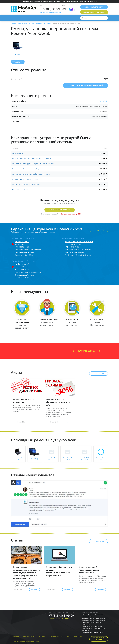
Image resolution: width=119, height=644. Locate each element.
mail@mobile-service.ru (32, 250)
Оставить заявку (94, 12)
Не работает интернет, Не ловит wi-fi (26, 184)
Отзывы (42, 636)
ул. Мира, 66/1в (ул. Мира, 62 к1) (79, 241)
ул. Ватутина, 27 (22, 264)
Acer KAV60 (103, 101)
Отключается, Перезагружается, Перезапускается (31, 169)
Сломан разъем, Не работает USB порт (26, 179)
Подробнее (36, 422)
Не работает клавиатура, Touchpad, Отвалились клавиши (33, 164)
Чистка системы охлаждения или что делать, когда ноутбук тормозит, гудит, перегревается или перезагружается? (26, 573)
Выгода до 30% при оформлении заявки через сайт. (59, 402)
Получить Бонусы (86, 351)
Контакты (78, 636)
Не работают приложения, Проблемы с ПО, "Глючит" (32, 174)
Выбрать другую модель (18, 62)
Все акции (98, 374)
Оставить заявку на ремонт (60, 210)
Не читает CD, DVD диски (21, 189)
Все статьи (98, 541)
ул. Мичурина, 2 (22, 241)
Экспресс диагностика (72, 322)
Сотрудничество (56, 636)
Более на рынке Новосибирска (97, 322)
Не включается (18, 153)
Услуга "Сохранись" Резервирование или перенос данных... (89, 570)
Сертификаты (29, 636)
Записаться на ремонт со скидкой (86, 85)
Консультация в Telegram (25, 252)
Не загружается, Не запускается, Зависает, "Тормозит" (32, 159)
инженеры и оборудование (48, 322)
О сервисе (15, 636)
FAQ (68, 636)
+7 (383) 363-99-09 (53, 9)
